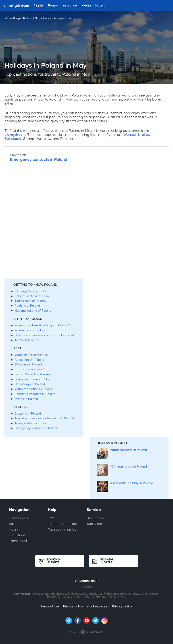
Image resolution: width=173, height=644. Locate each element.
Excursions (17, 535)
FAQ (51, 518)
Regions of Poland (27, 306)
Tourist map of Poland (30, 301)
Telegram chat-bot (62, 524)
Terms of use (50, 606)
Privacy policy (73, 606)
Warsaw (130, 135)
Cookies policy (97, 606)
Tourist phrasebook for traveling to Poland (44, 418)
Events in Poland (26, 399)
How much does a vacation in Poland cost (44, 335)
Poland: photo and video (32, 296)
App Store (94, 524)
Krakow (144, 135)
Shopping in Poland (28, 364)
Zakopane (13, 139)
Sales (13, 524)
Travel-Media (19, 541)
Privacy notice (122, 606)
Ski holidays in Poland (30, 384)
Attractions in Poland (29, 360)
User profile (95, 518)
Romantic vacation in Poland (35, 394)
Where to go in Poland (30, 330)
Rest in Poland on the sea (33, 374)
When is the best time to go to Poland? (42, 325)
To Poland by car (27, 340)
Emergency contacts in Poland (36, 428)
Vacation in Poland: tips (31, 355)
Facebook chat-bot (63, 529)
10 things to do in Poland (32, 291)
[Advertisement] (86, 225)
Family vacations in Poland (33, 379)
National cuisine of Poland (33, 311)
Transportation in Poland (32, 423)
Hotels (14, 529)
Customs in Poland (28, 414)
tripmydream (15, 135)
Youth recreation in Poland (33, 389)
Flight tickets (19, 518)
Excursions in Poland (29, 369)
